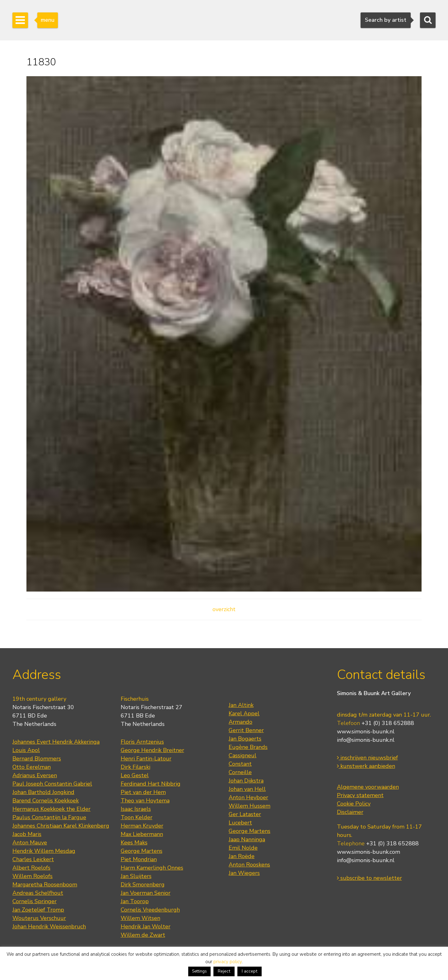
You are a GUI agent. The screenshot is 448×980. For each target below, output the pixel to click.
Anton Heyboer (248, 797)
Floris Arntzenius (142, 742)
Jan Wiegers (244, 873)
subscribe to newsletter (369, 878)
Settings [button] (199, 971)
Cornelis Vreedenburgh (150, 910)
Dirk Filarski (135, 767)
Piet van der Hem (143, 792)
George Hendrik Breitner (152, 750)
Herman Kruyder (142, 826)
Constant (240, 764)
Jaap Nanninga (247, 839)
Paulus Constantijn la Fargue (49, 817)
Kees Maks (134, 843)
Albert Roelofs (31, 868)
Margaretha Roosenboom (45, 885)
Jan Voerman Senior (146, 893)
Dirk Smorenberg (143, 885)
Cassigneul (243, 755)
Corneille (240, 772)
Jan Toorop (135, 901)
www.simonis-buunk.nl (366, 732)
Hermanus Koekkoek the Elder (51, 809)
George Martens (142, 851)
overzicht (224, 609)
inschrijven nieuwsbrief (367, 758)
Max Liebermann (142, 834)
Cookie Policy (354, 804)
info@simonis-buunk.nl (366, 740)
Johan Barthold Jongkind (43, 792)
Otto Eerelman (32, 767)
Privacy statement (360, 795)
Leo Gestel (135, 775)
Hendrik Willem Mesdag (44, 851)
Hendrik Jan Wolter (146, 927)
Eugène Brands (248, 747)
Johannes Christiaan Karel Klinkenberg (61, 826)
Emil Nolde (243, 848)
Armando (240, 722)
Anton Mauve (30, 843)
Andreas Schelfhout (38, 893)
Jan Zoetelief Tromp (38, 910)
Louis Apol (26, 750)
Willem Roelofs (33, 876)
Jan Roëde (242, 856)
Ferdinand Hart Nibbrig (151, 784)
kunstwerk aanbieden (366, 766)
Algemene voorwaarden (368, 787)
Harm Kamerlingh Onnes (152, 868)
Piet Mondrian (139, 859)
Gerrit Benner (246, 730)
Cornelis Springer (35, 901)
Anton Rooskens (249, 865)
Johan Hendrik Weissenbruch (49, 927)
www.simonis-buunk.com (369, 852)
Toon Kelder (137, 817)
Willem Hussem (250, 806)
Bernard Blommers (37, 759)
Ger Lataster (245, 814)
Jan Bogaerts (245, 739)
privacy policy (228, 962)
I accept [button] (250, 971)
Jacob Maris (27, 834)
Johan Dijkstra (246, 781)
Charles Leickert (33, 859)
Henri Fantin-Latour (146, 759)
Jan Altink (241, 705)
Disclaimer (350, 812)
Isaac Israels (136, 809)
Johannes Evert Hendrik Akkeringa (56, 742)
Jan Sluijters (136, 876)
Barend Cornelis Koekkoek (46, 801)
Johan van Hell (247, 789)
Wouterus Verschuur (39, 918)
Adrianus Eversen (35, 775)
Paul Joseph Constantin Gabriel (52, 784)
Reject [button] (224, 971)
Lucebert (240, 823)
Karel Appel (244, 713)
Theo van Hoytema (145, 801)
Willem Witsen (140, 918)
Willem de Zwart (143, 935)
